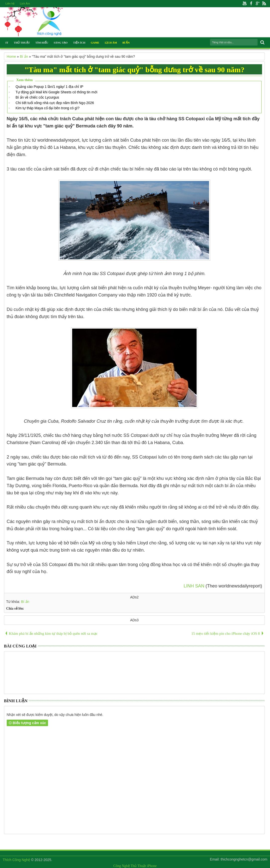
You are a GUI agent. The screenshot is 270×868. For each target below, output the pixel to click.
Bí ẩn (25, 602)
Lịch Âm (25, 3)
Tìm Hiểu (42, 43)
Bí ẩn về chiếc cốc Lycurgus (37, 97)
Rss (264, 4)
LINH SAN (194, 586)
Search (262, 42)
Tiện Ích (79, 43)
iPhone (152, 866)
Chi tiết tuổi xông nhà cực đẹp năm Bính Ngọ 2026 (55, 103)
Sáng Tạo (61, 43)
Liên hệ (10, 3)
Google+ (258, 4)
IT (7, 43)
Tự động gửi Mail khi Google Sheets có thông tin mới (56, 92)
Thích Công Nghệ (16, 860)
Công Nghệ (122, 866)
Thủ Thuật (22, 43)
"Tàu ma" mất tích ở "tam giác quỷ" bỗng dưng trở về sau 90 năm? (135, 70)
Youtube (245, 4)
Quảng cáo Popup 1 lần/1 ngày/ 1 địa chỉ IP (50, 87)
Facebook (251, 4)
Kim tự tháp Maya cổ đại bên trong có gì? (48, 108)
